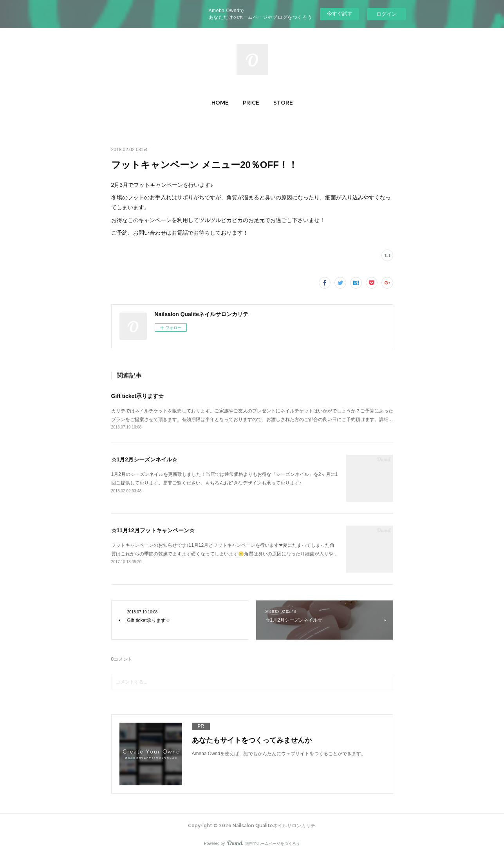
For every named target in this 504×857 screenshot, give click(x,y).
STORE (283, 103)
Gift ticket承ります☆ (138, 396)
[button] (220, 103)
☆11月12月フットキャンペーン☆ (153, 530)
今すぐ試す (340, 14)
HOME (220, 103)
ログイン (387, 14)
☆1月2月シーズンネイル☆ (145, 459)
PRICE (251, 103)
